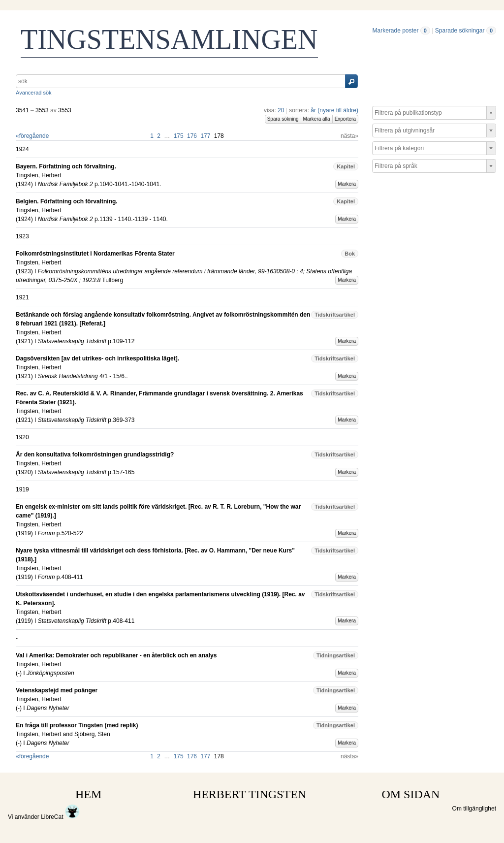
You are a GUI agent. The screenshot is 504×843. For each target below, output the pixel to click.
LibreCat (60, 817)
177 (205, 136)
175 (179, 136)
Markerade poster (395, 31)
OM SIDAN (410, 794)
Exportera (345, 119)
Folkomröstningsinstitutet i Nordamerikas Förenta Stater (95, 254)
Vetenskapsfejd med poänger (57, 690)
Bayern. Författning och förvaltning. (66, 166)
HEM (88, 794)
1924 (24, 184)
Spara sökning (283, 119)
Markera (347, 184)
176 (192, 136)
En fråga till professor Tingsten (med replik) (77, 725)
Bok (350, 254)
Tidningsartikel (336, 655)
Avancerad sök (34, 93)
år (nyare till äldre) (334, 110)
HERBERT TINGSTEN (250, 794)
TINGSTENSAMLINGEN (169, 39)
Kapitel (346, 166)
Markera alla (317, 119)
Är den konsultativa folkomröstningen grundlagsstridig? (95, 454)
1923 (24, 271)
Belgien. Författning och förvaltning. (67, 201)
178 (219, 136)
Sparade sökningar (460, 31)
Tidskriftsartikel (335, 315)
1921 (24, 341)
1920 (24, 472)
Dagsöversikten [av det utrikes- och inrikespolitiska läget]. (97, 358)
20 (281, 110)
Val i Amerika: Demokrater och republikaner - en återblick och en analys (116, 655)
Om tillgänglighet (474, 809)
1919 (24, 533)
